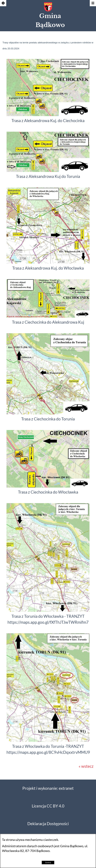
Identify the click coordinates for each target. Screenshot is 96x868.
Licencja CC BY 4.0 (48, 806)
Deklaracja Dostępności (48, 824)
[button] (48, 115)
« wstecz (86, 766)
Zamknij (48, 863)
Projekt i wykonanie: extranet (48, 788)
